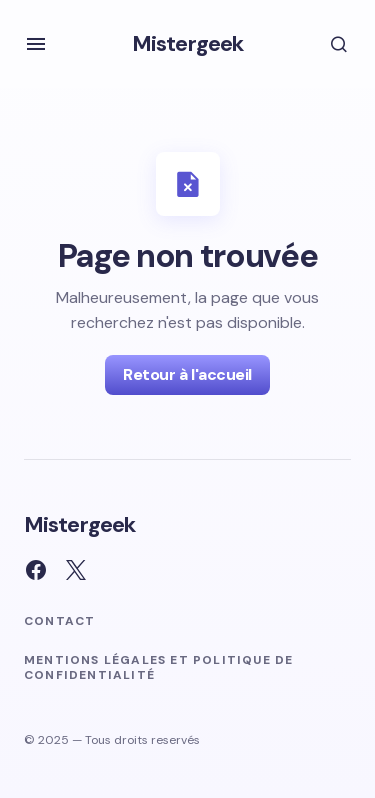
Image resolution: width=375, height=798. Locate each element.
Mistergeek (187, 43)
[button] (36, 44)
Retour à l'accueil (187, 374)
